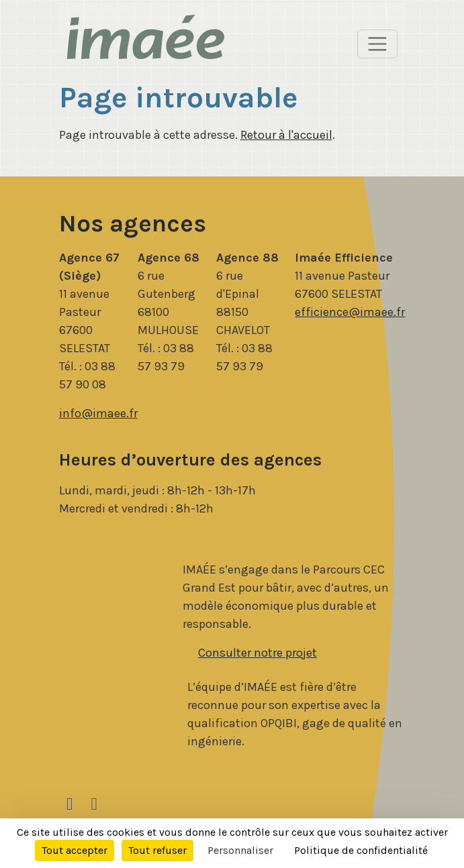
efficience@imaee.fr (350, 312)
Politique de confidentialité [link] (361, 850)
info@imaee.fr (98, 413)
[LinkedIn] (70, 804)
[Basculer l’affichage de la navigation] (377, 44)
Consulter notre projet (258, 653)
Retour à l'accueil (286, 135)
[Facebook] (94, 804)
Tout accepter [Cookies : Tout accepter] (75, 850)
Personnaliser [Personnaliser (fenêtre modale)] (240, 850)
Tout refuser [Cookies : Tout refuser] (157, 850)
